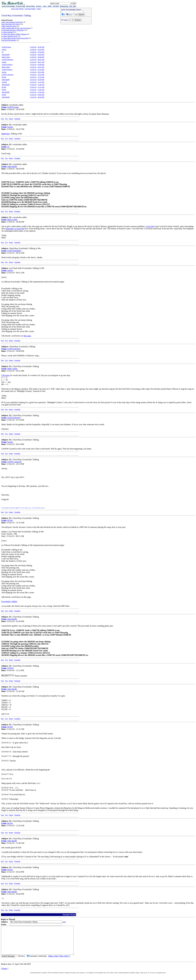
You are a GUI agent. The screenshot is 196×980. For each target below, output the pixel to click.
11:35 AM (41, 77)
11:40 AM (41, 92)
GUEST (4, 82)
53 (3, 52)
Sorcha (4, 50)
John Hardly (6, 55)
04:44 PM (41, 97)
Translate (17, 119)
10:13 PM (41, 75)
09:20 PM (41, 55)
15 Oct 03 (33, 85)
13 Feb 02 (33, 47)
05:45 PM (41, 47)
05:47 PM (41, 50)
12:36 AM (41, 85)
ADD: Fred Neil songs (9, 26)
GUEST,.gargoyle (8, 75)
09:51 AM (41, 62)
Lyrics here (150, 226)
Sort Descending (30, 9)
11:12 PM (41, 82)
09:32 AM (41, 60)
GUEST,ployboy (7, 65)
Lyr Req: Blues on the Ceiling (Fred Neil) (15, 38)
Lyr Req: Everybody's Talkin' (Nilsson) (14, 34)
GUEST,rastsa (6, 47)
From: (4, 107)
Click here (5, 375)
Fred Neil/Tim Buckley (9, 40)
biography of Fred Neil (15, 229)
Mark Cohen (6, 57)
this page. (27, 336)
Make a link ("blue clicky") (59, 962)
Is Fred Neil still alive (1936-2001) (13, 30)
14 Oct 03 (33, 77)
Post (2, 119)
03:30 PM (41, 80)
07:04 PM (41, 52)
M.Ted (4, 77)
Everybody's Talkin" (9, 602)
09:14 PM (41, 72)
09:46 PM (41, 57)
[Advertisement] (76, 41)
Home (39, 9)
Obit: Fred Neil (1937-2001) (11, 24)
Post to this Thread (17, 9)
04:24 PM (41, 95)
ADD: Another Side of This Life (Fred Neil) (16, 28)
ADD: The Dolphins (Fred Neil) (12, 22)
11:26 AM (41, 90)
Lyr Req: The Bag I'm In (9, 36)
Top (6, 119)
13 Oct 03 (33, 60)
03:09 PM (41, 65)
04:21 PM (41, 67)
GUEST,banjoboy (8, 60)
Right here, (6, 134)
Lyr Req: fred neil (7, 32)
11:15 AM (41, 87)
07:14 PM (41, 70)
